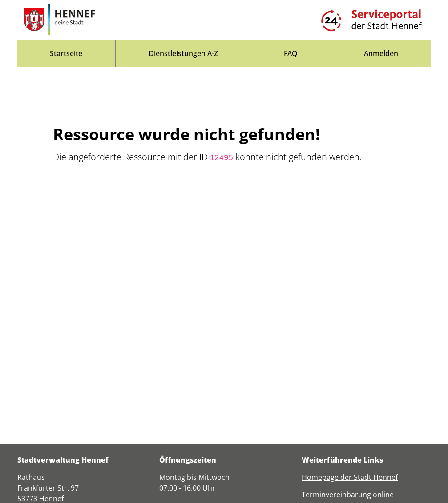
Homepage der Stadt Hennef (350, 477)
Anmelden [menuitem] (381, 53)
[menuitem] (67, 53)
